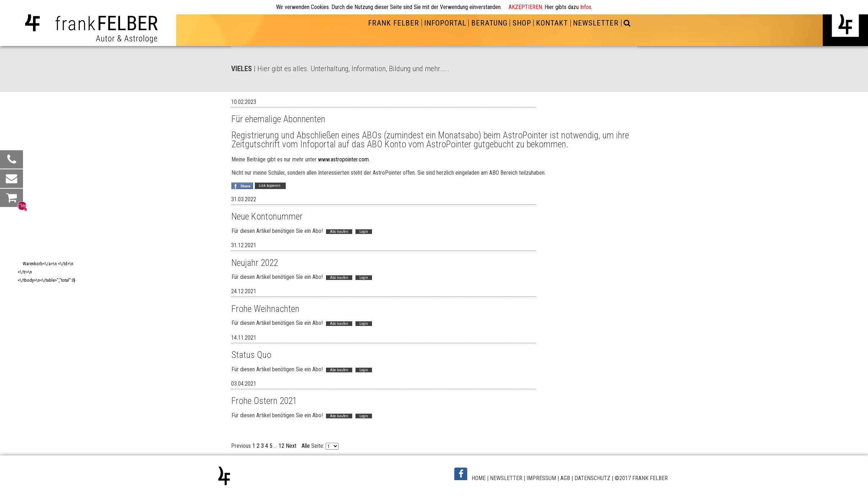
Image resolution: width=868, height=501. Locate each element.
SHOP (522, 23)
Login (363, 231)
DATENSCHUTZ (592, 473)
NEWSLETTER (596, 23)
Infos (586, 7)
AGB (565, 473)
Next (291, 441)
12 (281, 441)
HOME (479, 473)
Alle (306, 441)
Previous (241, 441)
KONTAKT (552, 23)
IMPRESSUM (541, 473)
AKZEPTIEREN (525, 7)
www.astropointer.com (343, 159)
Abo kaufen (339, 231)
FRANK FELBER (394, 23)
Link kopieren (270, 185)
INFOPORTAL (445, 23)
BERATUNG (489, 23)
